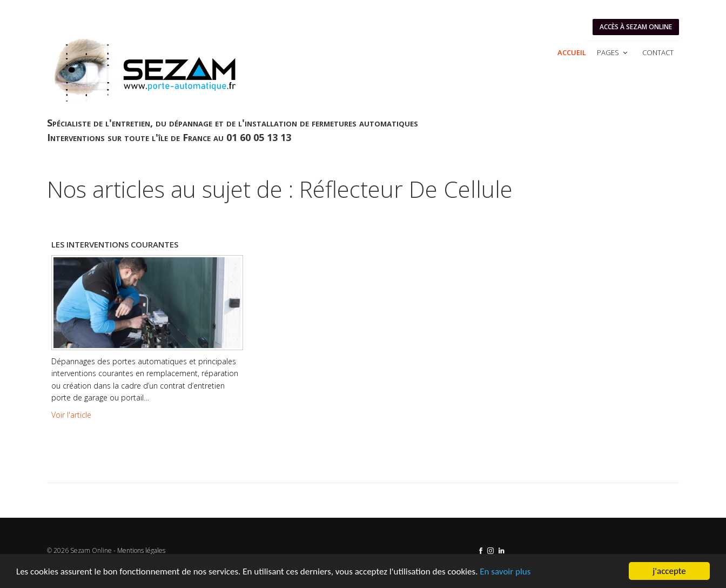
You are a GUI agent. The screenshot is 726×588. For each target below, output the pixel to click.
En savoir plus (505, 572)
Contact (658, 52)
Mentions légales (141, 550)
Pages (613, 52)
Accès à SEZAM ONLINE (636, 27)
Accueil (572, 52)
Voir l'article (71, 415)
